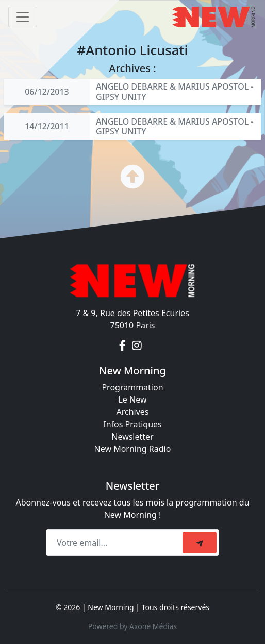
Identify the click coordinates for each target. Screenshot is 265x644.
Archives (132, 412)
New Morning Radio (133, 449)
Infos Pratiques (132, 424)
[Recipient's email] (116, 543)
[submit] (200, 543)
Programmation (132, 387)
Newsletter (132, 437)
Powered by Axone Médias (132, 626)
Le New (132, 399)
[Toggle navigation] (23, 17)
